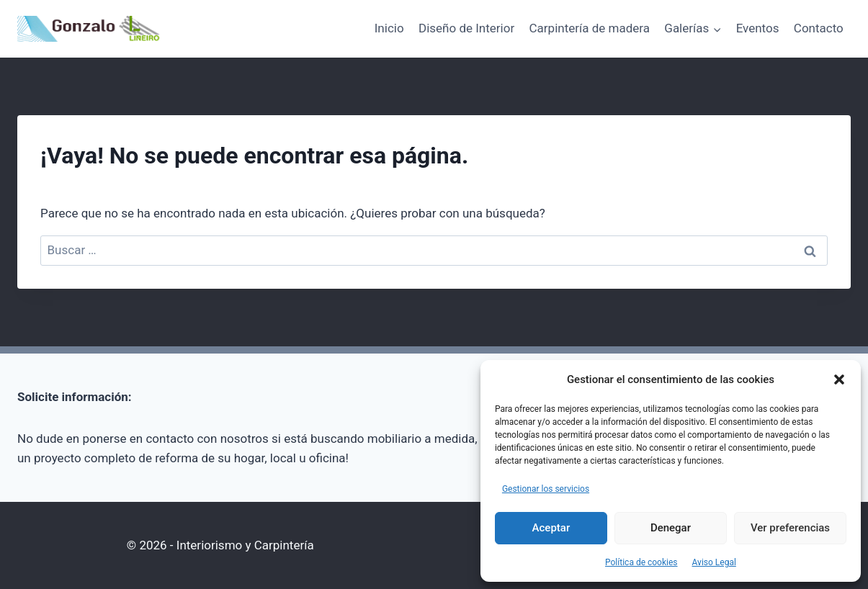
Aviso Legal (714, 562)
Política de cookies (641, 562)
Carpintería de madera (590, 28)
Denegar (671, 528)
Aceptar (551, 528)
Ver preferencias (790, 528)
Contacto (819, 28)
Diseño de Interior (466, 28)
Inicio (389, 28)
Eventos (758, 28)
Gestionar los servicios (546, 489)
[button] (839, 379)
